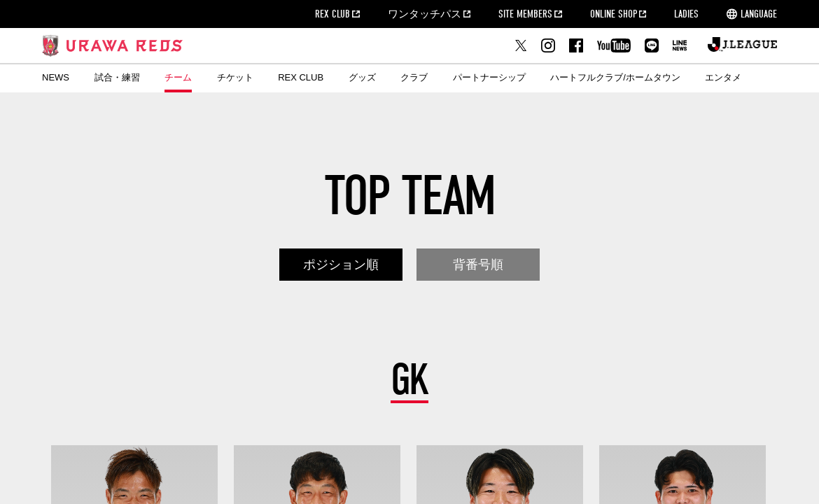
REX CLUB (332, 14)
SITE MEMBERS (525, 14)
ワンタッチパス (425, 14)
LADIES (686, 14)
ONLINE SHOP (614, 14)
